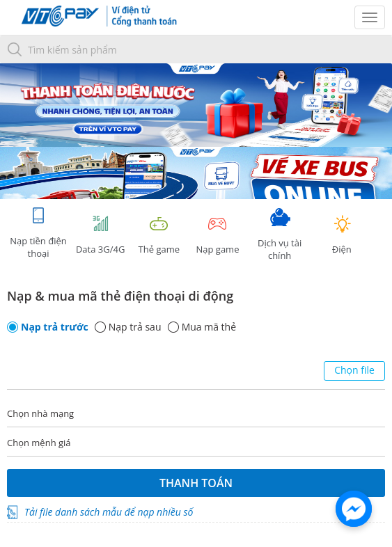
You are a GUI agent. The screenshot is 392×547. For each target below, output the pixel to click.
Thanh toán (196, 483)
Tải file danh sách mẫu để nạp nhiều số (109, 512)
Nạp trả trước (55, 327)
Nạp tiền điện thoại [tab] (38, 233)
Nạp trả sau (135, 327)
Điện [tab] (342, 235)
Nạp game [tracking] (217, 235)
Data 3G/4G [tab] (100, 235)
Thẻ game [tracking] (159, 235)
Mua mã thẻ (209, 327)
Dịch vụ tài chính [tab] (280, 235)
